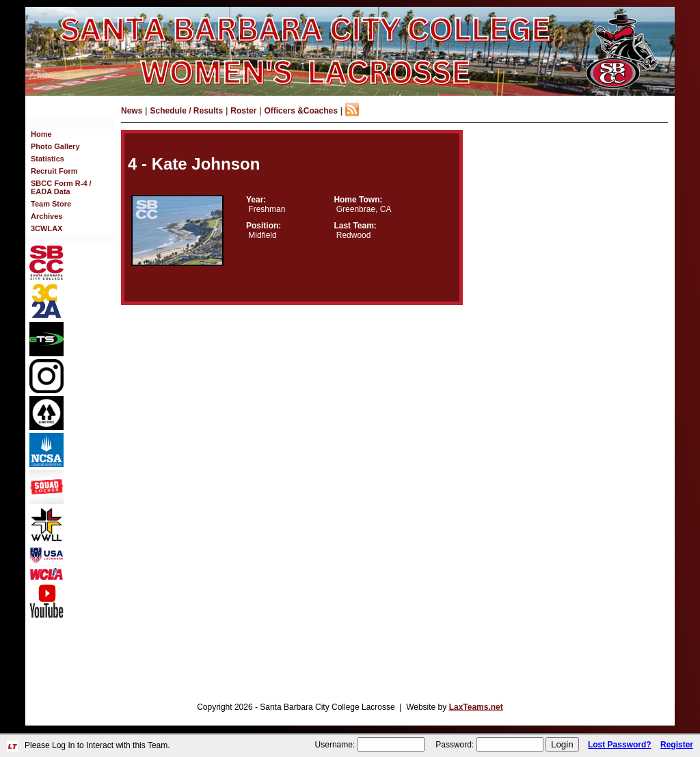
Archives (46, 216)
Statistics (48, 159)
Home (41, 134)
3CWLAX (46, 228)
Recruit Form (54, 171)
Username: (335, 745)
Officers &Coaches (300, 111)
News (132, 111)
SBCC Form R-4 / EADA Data (61, 187)
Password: (455, 745)
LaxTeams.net (476, 707)
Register (677, 745)
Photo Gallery (55, 146)
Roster (243, 111)
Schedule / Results (186, 111)
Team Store (51, 204)
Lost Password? (620, 745)
